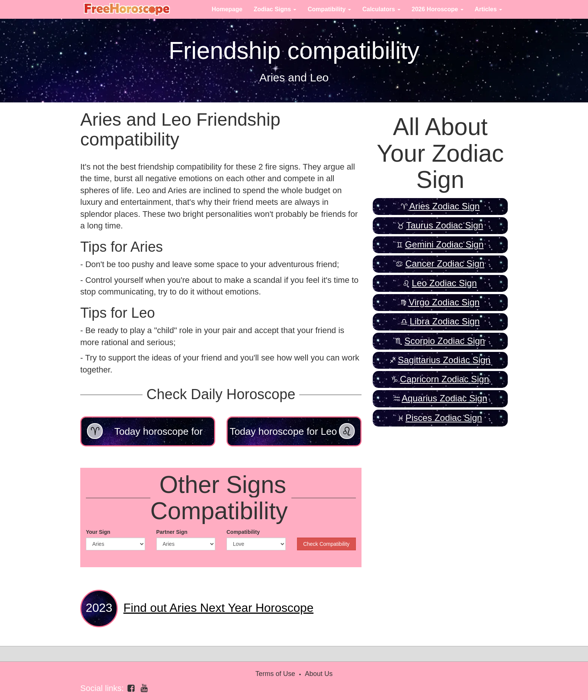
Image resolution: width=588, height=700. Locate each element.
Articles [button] (488, 9)
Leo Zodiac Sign (444, 283)
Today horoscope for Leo (292, 431)
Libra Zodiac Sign (445, 321)
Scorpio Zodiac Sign (445, 341)
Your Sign (98, 532)
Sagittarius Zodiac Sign (444, 360)
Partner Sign (172, 532)
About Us (319, 674)
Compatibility (243, 532)
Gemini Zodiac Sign (444, 244)
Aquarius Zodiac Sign (444, 398)
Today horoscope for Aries (145, 435)
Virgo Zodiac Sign (444, 302)
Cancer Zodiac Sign (445, 264)
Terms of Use (275, 674)
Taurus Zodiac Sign (445, 225)
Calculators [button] (381, 9)
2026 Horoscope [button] (438, 9)
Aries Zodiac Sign (444, 206)
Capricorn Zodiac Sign (445, 379)
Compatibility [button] (329, 9)
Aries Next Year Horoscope (218, 608)
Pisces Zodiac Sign (444, 418)
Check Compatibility (326, 544)
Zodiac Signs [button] (275, 9)
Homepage (227, 9)
